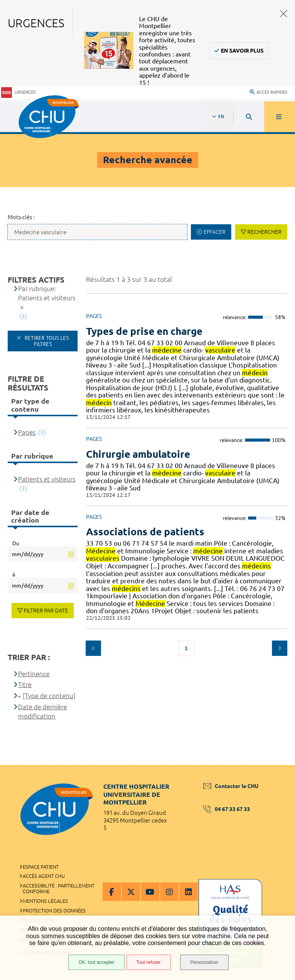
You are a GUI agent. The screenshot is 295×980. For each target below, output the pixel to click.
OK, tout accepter (96, 962)
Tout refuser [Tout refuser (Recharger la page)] (148, 962)
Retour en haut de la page (276, 765)
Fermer (284, 14)
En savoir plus (242, 51)
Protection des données (54, 910)
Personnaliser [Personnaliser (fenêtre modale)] (204, 962)
